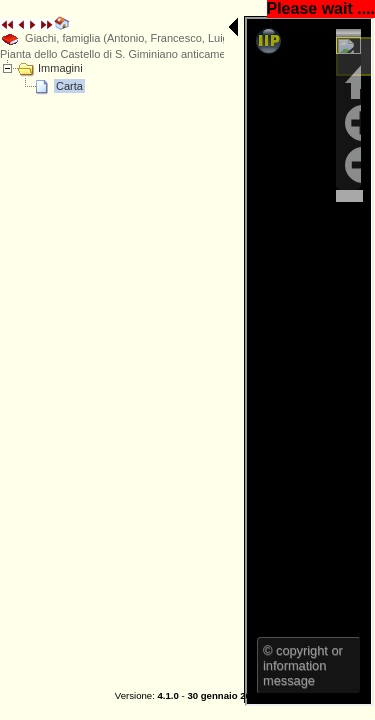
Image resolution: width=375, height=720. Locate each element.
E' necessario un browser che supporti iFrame (153, 146)
